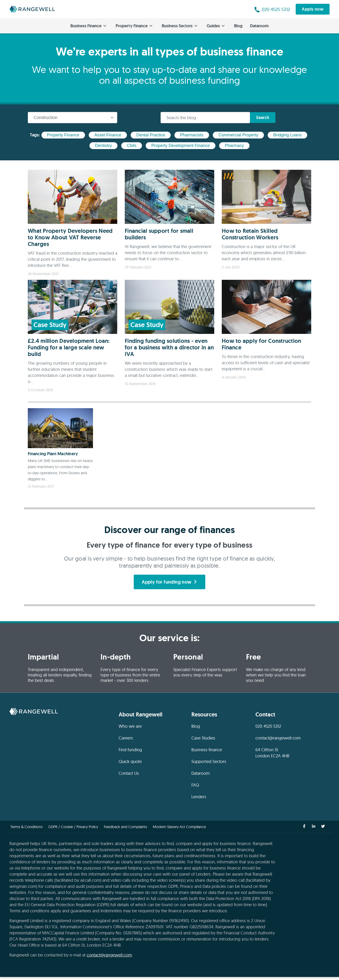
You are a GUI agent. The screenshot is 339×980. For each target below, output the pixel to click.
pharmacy (234, 146)
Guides (216, 26)
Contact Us (129, 776)
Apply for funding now (169, 584)
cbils (132, 146)
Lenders (199, 800)
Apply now (313, 9)
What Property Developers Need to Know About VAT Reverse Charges (70, 237)
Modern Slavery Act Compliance (179, 830)
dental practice (151, 135)
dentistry (103, 146)
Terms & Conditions (26, 830)
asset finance (108, 135)
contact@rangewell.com (278, 741)
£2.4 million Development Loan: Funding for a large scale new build (69, 347)
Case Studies (203, 741)
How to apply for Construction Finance (261, 344)
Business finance (207, 753)
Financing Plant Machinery (53, 454)
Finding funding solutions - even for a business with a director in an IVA (169, 347)
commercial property (238, 135)
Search (264, 118)
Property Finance (134, 26)
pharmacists (192, 135)
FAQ (195, 788)
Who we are (130, 729)
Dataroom (259, 26)
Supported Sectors (209, 765)
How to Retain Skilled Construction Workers (250, 234)
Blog (238, 26)
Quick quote (130, 765)
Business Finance (88, 26)
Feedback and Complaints (125, 830)
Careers (126, 741)
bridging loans (287, 135)
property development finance (181, 146)
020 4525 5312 (268, 729)
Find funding (130, 753)
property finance (63, 135)
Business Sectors (180, 26)
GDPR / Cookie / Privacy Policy (73, 830)
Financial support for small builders (159, 234)
